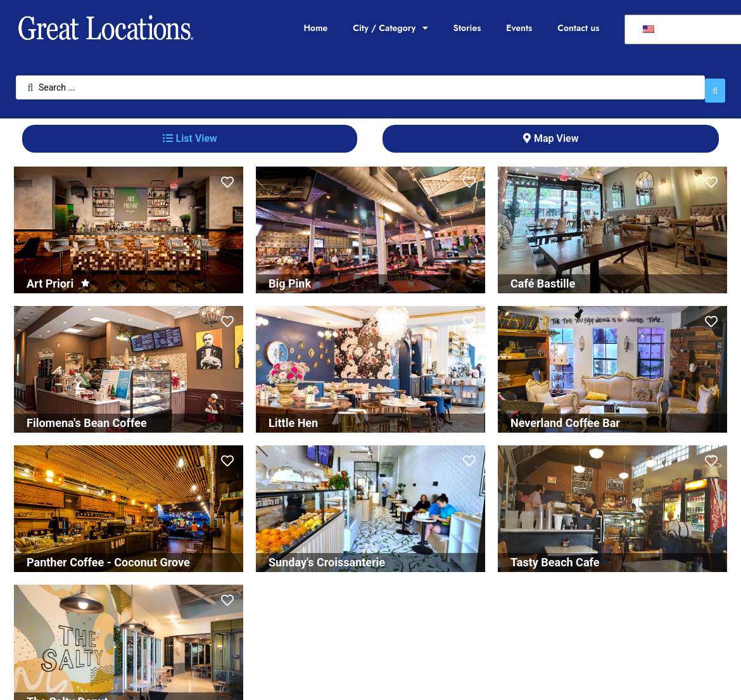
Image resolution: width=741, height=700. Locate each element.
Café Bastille (543, 277)
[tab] (190, 132)
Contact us (578, 28)
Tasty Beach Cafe (555, 556)
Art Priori (50, 277)
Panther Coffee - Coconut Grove (108, 556)
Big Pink (290, 277)
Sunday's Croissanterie (327, 556)
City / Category (390, 28)
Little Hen (293, 417)
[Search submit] (715, 84)
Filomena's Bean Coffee (87, 417)
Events (519, 28)
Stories (467, 28)
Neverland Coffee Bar (565, 417)
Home (315, 28)
